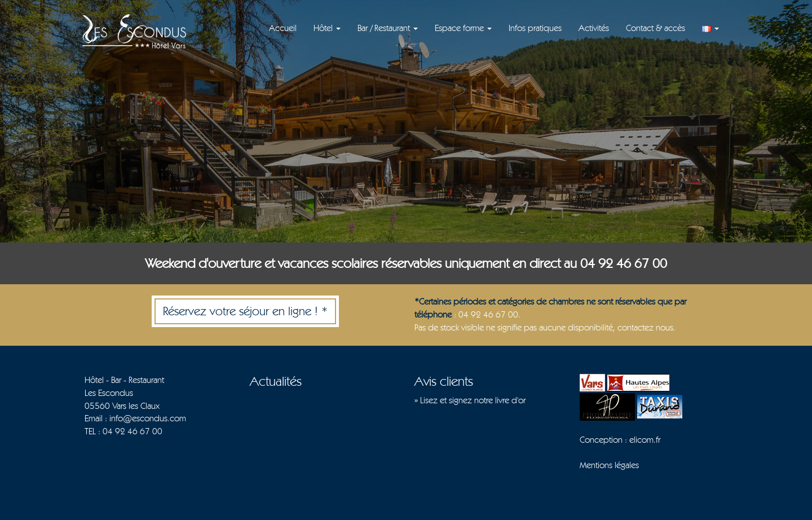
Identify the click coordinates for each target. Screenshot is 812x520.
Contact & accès (656, 28)
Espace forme (463, 28)
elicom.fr (645, 440)
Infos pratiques (535, 28)
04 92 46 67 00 (133, 431)
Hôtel (327, 28)
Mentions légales (609, 465)
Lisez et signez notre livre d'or (473, 400)
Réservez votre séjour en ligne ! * (245, 311)
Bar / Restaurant (388, 28)
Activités (594, 28)
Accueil (283, 28)
